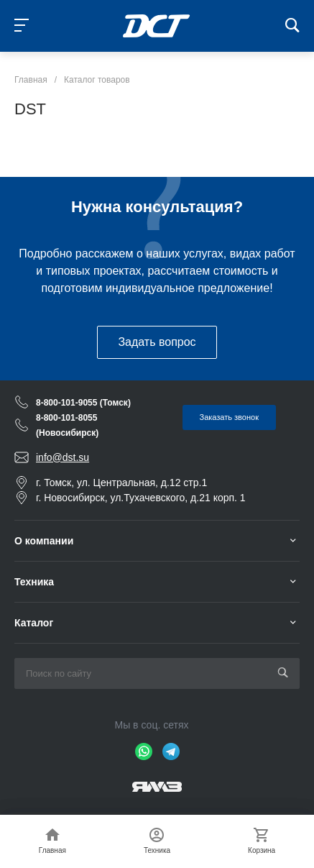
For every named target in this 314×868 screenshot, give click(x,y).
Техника (34, 582)
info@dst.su (63, 457)
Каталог (34, 623)
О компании (44, 541)
